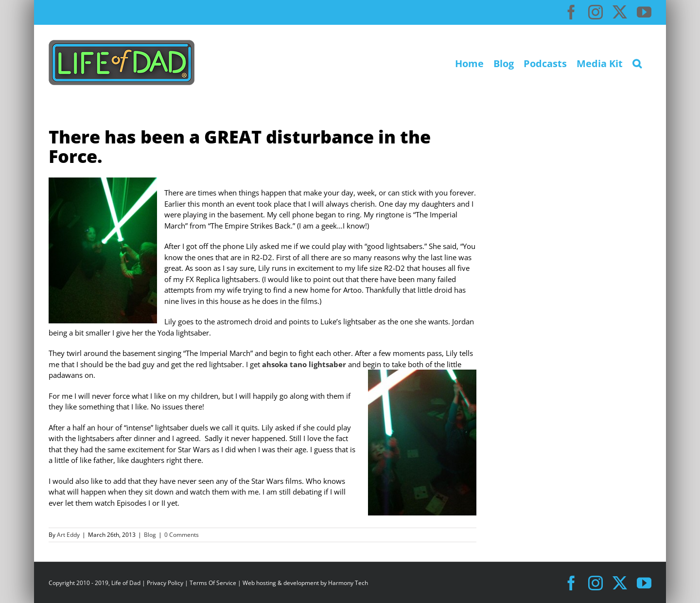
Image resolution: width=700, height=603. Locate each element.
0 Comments (182, 535)
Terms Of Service (213, 583)
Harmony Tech (348, 583)
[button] (637, 62)
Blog (150, 535)
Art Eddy (68, 535)
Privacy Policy (165, 583)
